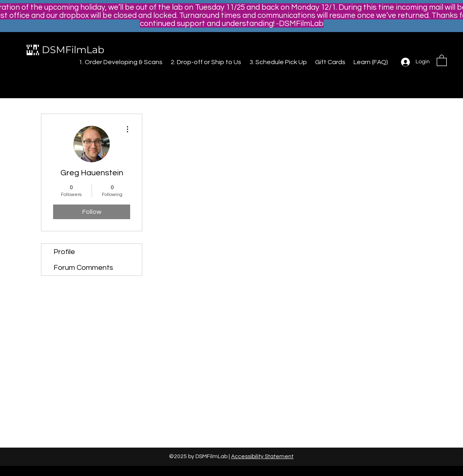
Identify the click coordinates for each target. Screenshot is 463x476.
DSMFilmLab (73, 50)
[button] (442, 60)
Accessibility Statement (262, 457)
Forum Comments (83, 268)
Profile (64, 252)
